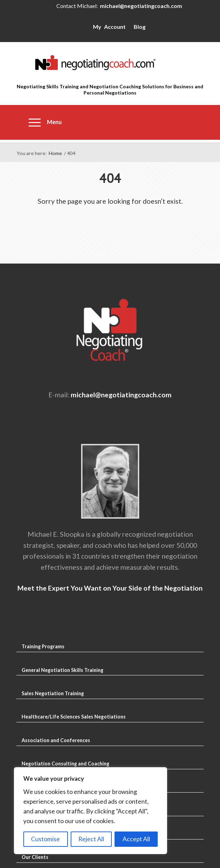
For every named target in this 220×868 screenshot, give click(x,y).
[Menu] (42, 122)
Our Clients (35, 857)
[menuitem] (42, 122)
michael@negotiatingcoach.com (141, 6)
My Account (109, 27)
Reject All (91, 839)
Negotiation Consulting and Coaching (65, 764)
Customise (45, 839)
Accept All (136, 839)
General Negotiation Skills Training (62, 670)
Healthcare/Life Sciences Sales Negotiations (74, 717)
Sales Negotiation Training (53, 693)
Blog (140, 27)
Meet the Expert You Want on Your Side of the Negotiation (110, 588)
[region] (91, 811)
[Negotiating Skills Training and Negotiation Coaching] (110, 63)
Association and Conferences (56, 740)
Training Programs (43, 646)
